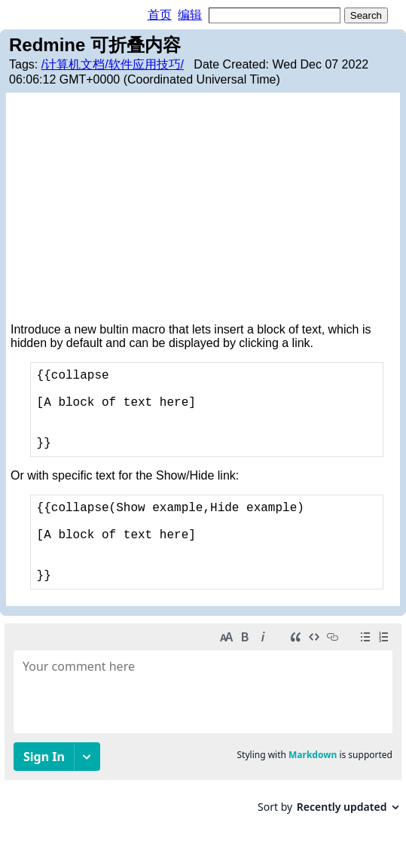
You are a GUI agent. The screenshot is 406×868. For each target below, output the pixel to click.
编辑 (190, 15)
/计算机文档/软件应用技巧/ (113, 64)
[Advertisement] (203, 210)
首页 (160, 15)
